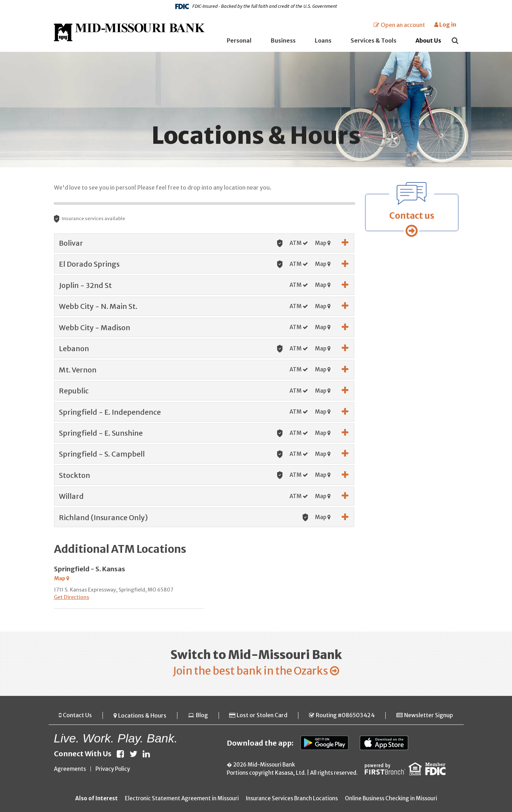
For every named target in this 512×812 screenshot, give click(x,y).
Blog (202, 715)
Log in (445, 24)
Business (283, 40)
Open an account (403, 25)
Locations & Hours (142, 715)
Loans (323, 40)
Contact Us (77, 715)
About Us (428, 40)
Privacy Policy (113, 769)
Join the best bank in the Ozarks (251, 671)
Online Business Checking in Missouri (391, 799)
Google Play (325, 743)
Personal (239, 40)
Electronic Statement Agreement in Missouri (182, 799)
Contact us (412, 216)
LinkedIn (146, 754)
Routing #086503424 (345, 715)
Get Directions (71, 597)
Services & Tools (373, 40)
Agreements (70, 769)
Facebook (120, 754)
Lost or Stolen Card (262, 715)
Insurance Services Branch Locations (292, 799)
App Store (384, 743)
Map (323, 243)
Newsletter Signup (429, 715)
